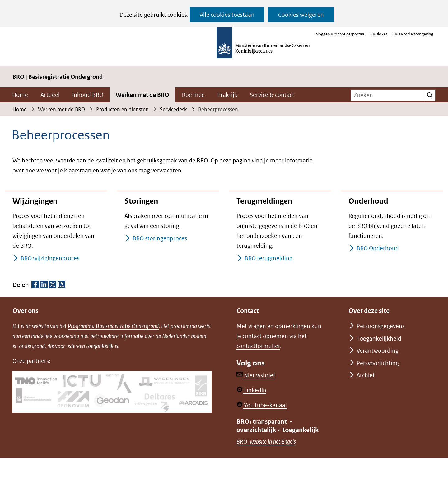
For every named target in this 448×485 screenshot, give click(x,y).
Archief (366, 375)
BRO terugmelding (268, 258)
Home (20, 95)
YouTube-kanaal (262, 405)
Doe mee (193, 95)
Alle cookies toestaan (227, 15)
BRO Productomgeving (413, 34)
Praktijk (227, 95)
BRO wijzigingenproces (50, 258)
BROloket (379, 34)
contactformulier (258, 346)
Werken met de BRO (142, 95)
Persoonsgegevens (381, 326)
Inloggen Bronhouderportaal (340, 34)
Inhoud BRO (88, 95)
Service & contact (272, 95)
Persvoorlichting (378, 363)
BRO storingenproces (160, 238)
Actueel (50, 95)
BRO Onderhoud (378, 248)
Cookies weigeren (301, 15)
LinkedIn (251, 390)
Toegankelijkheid (379, 339)
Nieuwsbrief (256, 375)
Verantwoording (378, 351)
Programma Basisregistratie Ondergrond (113, 326)
